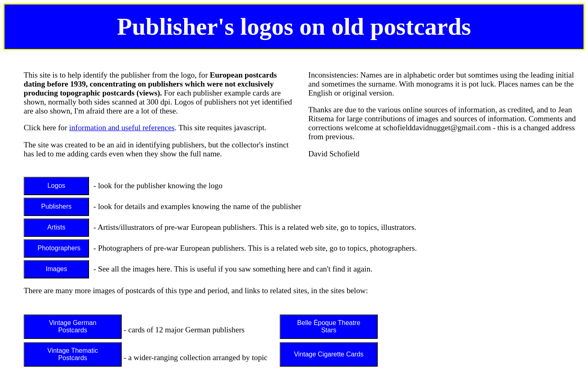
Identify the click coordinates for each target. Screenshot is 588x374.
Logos (56, 186)
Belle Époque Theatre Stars (329, 326)
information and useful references (122, 128)
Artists (56, 227)
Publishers (57, 206)
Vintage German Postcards (73, 326)
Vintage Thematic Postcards (73, 354)
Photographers (59, 248)
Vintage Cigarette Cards (329, 354)
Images (56, 269)
